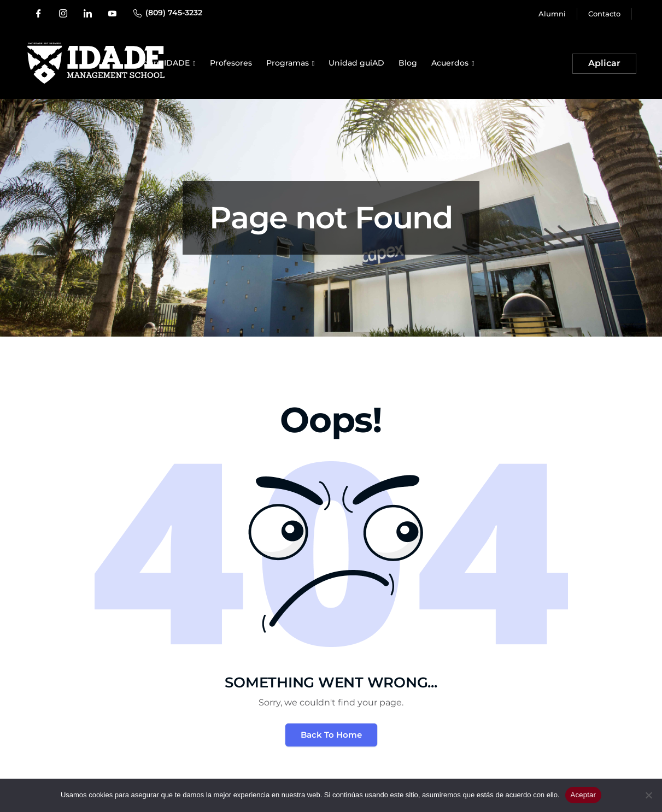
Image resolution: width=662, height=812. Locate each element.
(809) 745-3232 (174, 13)
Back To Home (331, 735)
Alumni (552, 14)
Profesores (231, 63)
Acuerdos (450, 63)
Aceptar (584, 795)
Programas (288, 63)
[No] (648, 795)
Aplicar (604, 63)
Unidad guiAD (356, 63)
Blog (408, 63)
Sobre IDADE (164, 63)
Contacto (604, 14)
